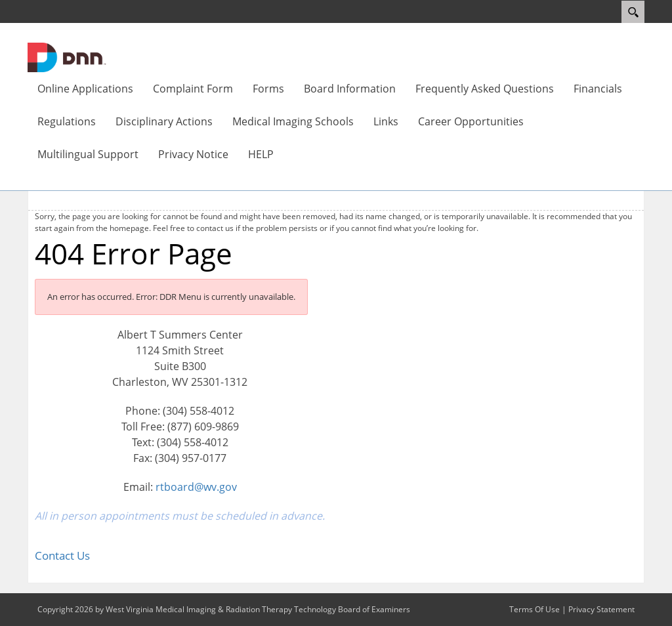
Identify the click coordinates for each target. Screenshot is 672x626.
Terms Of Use (535, 609)
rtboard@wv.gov (196, 487)
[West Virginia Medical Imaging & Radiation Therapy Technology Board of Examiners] (67, 56)
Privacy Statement (601, 609)
